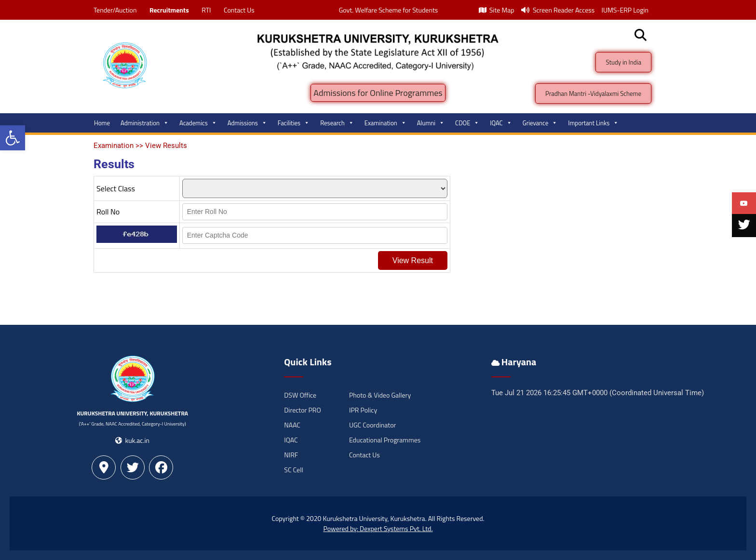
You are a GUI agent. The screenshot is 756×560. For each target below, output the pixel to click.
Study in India (623, 62)
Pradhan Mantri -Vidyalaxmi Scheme (593, 93)
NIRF (291, 455)
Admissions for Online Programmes (378, 93)
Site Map (497, 10)
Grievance (540, 123)
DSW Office (300, 395)
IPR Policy (363, 410)
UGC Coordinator (372, 425)
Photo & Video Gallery (380, 395)
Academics (198, 123)
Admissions (247, 123)
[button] (13, 138)
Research (337, 123)
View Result (413, 260)
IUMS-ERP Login (625, 10)
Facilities (294, 123)
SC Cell (293, 470)
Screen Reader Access (558, 10)
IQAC (501, 123)
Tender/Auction (115, 10)
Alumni (431, 123)
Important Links (593, 123)
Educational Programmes (385, 440)
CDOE (467, 123)
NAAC (292, 425)
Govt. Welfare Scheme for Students (389, 10)
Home (102, 123)
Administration (145, 123)
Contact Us (239, 10)
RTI (206, 10)
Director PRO (302, 410)
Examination (385, 123)
